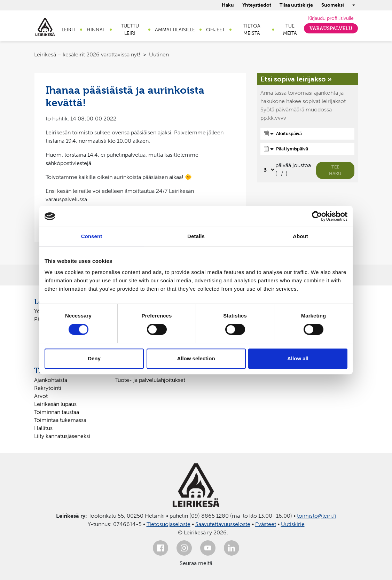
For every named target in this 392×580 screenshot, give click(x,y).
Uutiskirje (293, 524)
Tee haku (335, 170)
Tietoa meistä (252, 30)
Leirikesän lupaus (55, 404)
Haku (228, 5)
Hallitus (43, 428)
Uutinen (159, 54)
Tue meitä (290, 30)
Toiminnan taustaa (57, 412)
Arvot (41, 396)
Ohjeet (215, 30)
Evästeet (266, 524)
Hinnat (96, 30)
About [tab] (300, 236)
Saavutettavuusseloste (223, 524)
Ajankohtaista (51, 380)
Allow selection (196, 358)
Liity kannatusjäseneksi (62, 436)
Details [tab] (196, 236)
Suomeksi (333, 5)
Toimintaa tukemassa (60, 420)
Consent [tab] (92, 236)
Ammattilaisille (175, 30)
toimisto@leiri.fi (317, 516)
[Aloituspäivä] (307, 134)
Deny (94, 358)
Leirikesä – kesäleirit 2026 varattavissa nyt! (87, 54)
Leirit (69, 30)
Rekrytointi (48, 388)
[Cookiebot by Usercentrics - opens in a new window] (317, 216)
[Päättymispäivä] (307, 149)
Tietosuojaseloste (168, 524)
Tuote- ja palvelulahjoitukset (150, 380)
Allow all (298, 358)
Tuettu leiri (130, 30)
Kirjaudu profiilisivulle (331, 18)
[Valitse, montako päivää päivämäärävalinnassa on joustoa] (268, 170)
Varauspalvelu (331, 28)
